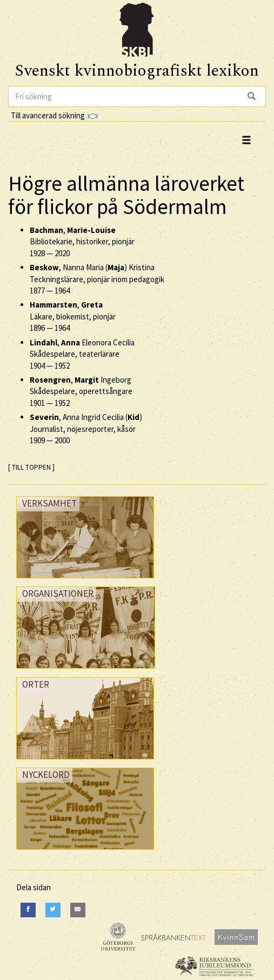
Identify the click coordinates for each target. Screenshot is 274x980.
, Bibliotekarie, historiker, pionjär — (82, 242)
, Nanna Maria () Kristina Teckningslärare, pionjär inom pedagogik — (97, 279)
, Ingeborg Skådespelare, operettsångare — (81, 391)
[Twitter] (53, 910)
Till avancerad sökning (54, 115)
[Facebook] (28, 910)
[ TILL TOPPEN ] (31, 467)
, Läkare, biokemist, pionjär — (73, 316)
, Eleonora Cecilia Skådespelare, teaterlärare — (82, 354)
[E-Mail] (78, 910)
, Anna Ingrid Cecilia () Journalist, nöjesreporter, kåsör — (86, 429)
